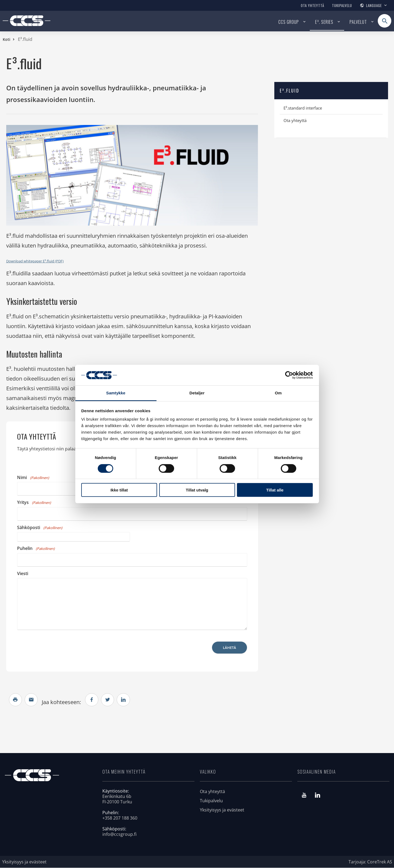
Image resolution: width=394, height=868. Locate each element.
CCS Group (289, 22)
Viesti (23, 573)
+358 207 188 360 (120, 818)
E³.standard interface (303, 108)
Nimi (33, 477)
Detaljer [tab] (197, 393)
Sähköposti (40, 527)
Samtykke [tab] (116, 393)
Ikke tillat (119, 490)
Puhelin (36, 548)
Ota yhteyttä (312, 5)
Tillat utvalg (197, 490)
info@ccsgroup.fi (119, 834)
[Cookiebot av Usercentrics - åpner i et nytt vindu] (289, 375)
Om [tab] (278, 393)
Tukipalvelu (342, 5)
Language (374, 5)
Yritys (34, 502)
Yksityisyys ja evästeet (222, 810)
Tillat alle (275, 490)
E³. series (324, 22)
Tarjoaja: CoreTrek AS (370, 862)
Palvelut (358, 22)
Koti (6, 39)
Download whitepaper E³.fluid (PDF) (35, 261)
